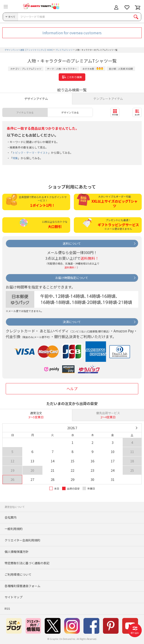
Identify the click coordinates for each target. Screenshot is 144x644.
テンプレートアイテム (108, 99)
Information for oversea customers (72, 33)
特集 (15, 158)
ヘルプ (72, 389)
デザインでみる (70, 112)
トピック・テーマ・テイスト (30, 152)
